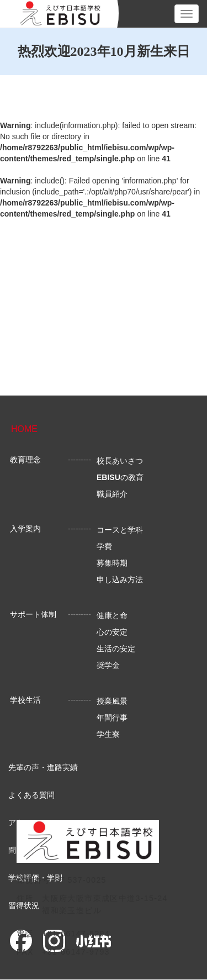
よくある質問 (31, 795)
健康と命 (112, 615)
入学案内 (25, 529)
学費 (104, 546)
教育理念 (25, 460)
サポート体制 (33, 614)
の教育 (120, 477)
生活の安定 (116, 649)
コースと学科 (120, 530)
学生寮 (108, 734)
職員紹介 (112, 494)
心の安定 (112, 632)
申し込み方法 (120, 579)
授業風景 (112, 701)
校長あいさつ (120, 461)
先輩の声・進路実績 (43, 767)
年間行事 (112, 718)
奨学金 (108, 665)
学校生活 (25, 700)
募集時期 (112, 563)
